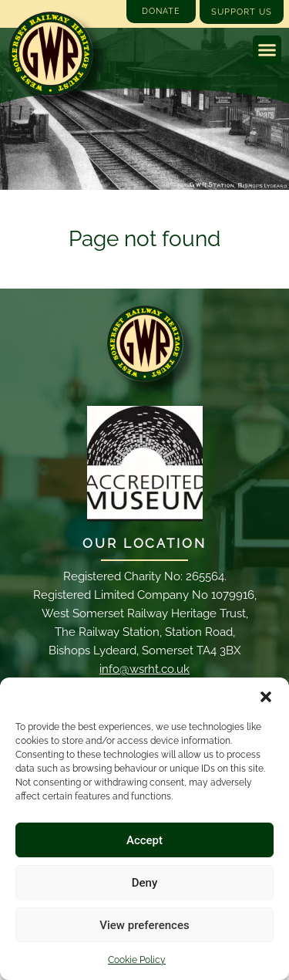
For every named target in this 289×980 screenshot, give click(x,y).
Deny (145, 883)
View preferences (144, 925)
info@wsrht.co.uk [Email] (144, 669)
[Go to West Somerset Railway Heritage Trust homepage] (50, 54)
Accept (144, 840)
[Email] (145, 343)
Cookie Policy (137, 960)
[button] (266, 697)
